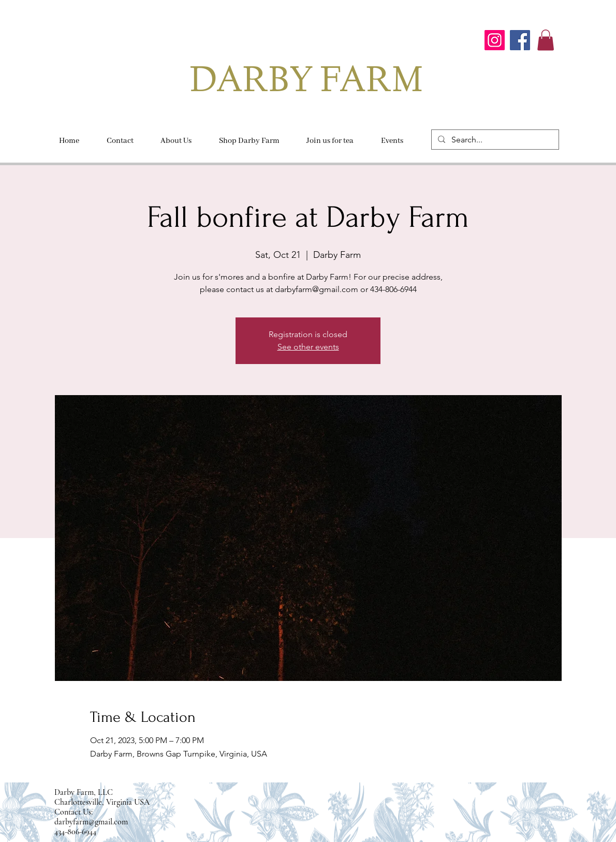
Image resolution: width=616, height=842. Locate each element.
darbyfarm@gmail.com (91, 822)
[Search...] (494, 140)
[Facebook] (520, 40)
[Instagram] (495, 40)
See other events (308, 347)
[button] (546, 40)
